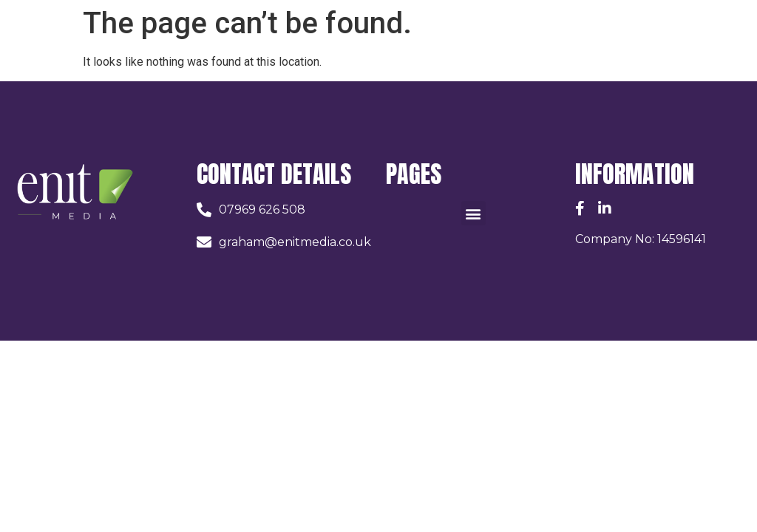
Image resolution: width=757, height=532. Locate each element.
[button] (473, 213)
